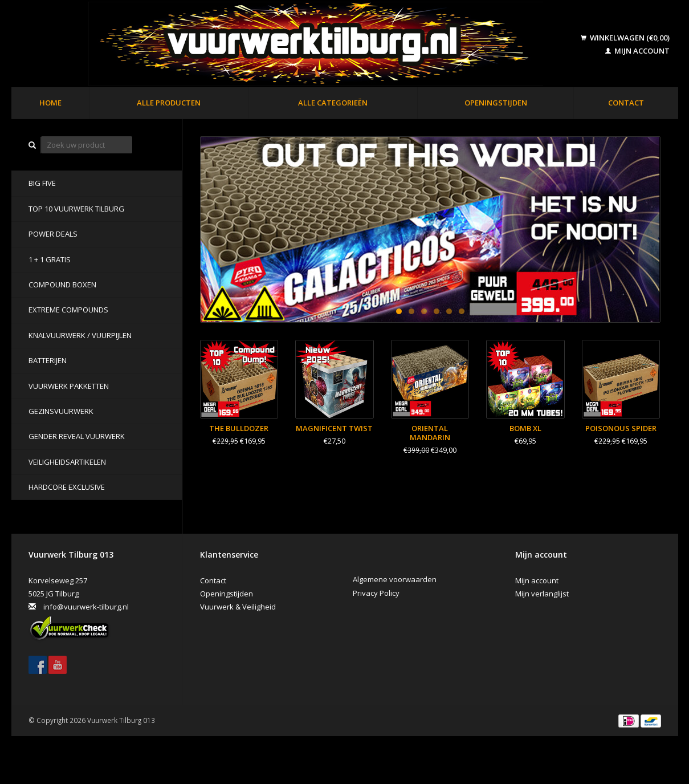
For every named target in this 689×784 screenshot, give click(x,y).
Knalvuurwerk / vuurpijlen (80, 335)
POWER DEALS (53, 234)
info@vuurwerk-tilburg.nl (86, 607)
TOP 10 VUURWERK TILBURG (76, 209)
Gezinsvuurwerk (61, 411)
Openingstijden (496, 103)
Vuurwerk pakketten (69, 386)
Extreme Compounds (68, 310)
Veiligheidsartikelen (67, 462)
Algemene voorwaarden (395, 579)
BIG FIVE (42, 183)
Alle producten (169, 103)
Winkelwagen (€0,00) (625, 38)
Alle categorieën (333, 103)
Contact (626, 103)
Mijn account (637, 51)
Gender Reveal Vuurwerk (77, 436)
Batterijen (48, 360)
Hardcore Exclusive (67, 487)
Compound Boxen (62, 285)
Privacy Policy (376, 593)
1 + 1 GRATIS (50, 259)
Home (50, 103)
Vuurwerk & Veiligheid (238, 607)
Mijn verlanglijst (542, 594)
